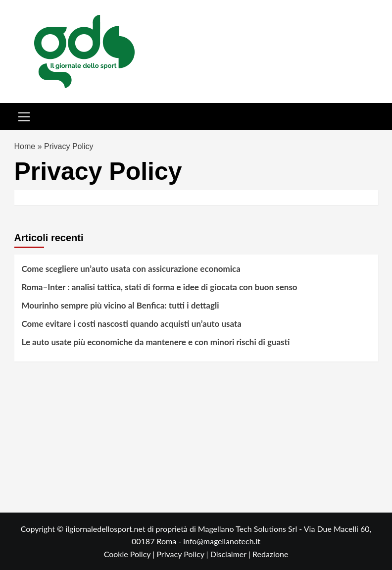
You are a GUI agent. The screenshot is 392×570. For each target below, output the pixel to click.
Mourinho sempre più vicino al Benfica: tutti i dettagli (121, 305)
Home (25, 146)
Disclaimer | (231, 554)
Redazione (270, 554)
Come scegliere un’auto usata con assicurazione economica (131, 269)
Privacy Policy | (183, 554)
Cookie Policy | (130, 554)
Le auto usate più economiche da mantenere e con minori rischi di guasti (156, 342)
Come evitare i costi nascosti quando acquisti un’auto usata (132, 324)
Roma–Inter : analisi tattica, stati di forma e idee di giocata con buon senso (160, 287)
